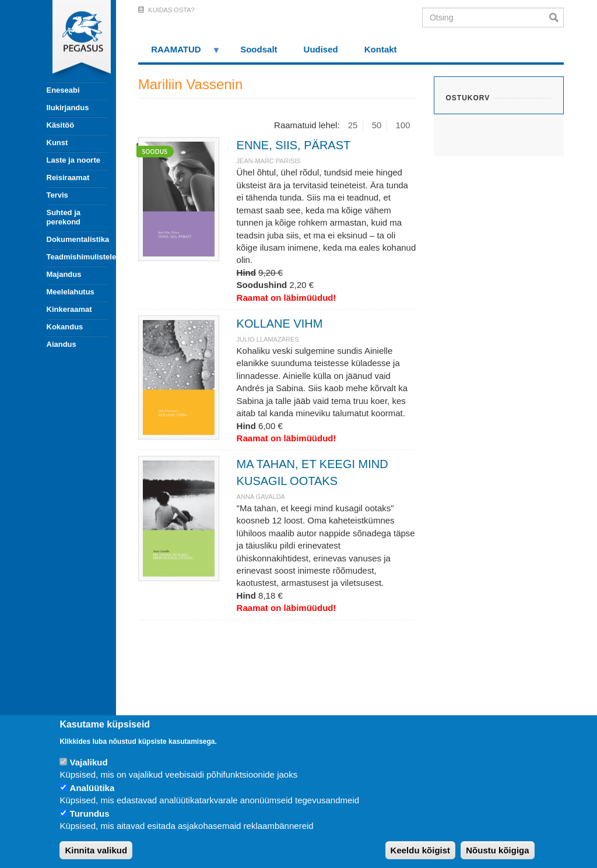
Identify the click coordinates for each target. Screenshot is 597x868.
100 (403, 125)
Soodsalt (259, 49)
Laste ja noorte (73, 160)
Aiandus (62, 344)
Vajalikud (89, 762)
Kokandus (65, 327)
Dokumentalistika (77, 239)
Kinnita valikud (96, 850)
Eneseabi (63, 90)
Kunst (57, 143)
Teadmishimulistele (77, 257)
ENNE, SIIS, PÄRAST (294, 145)
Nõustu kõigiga (497, 850)
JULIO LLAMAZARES (268, 339)
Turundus (90, 813)
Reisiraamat (68, 178)
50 (377, 125)
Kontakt (381, 49)
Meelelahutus (71, 292)
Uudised (321, 49)
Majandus (64, 274)
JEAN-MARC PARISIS (269, 161)
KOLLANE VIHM (280, 324)
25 (353, 125)
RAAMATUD (180, 53)
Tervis (57, 195)
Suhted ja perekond (64, 217)
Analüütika (92, 788)
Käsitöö (61, 125)
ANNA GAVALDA (261, 497)
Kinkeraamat (69, 309)
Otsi (556, 17)
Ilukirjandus (68, 108)
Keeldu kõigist (421, 850)
